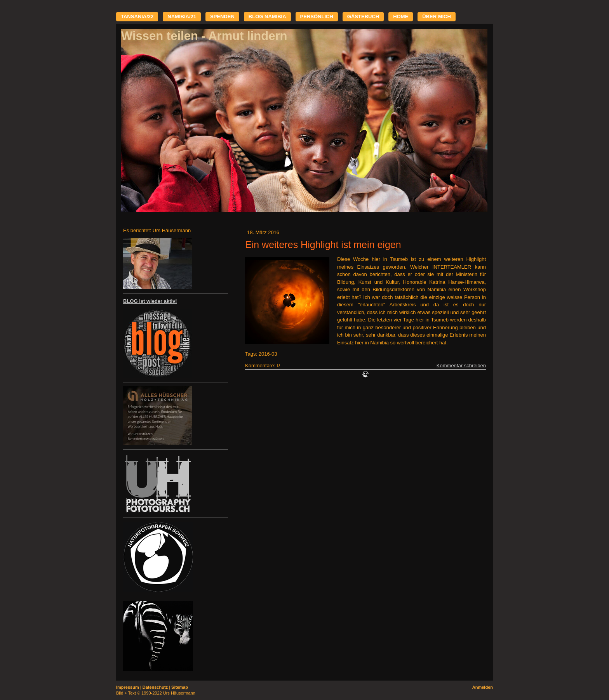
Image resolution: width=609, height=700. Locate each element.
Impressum (128, 687)
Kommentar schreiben (461, 366)
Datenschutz (155, 687)
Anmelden (483, 687)
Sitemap (180, 687)
